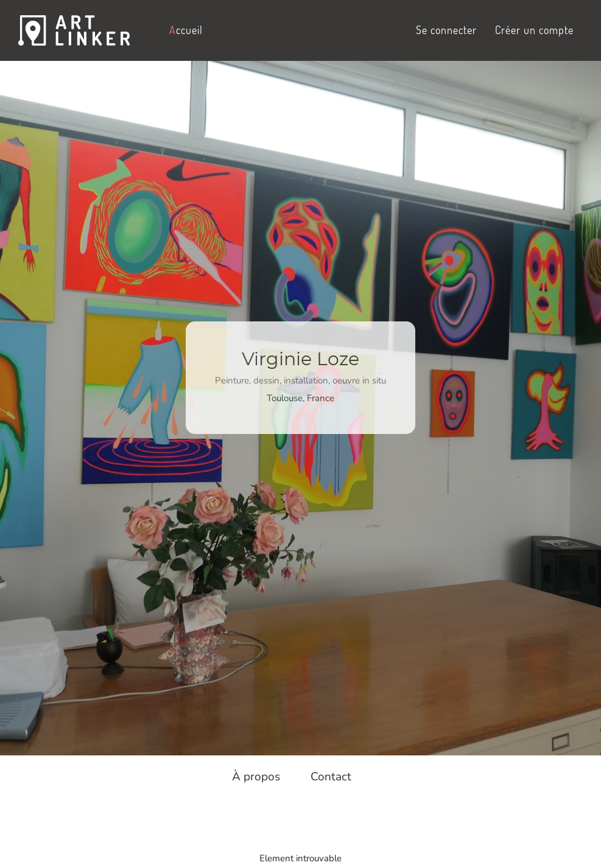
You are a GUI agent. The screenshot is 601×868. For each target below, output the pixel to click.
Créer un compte (534, 30)
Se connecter (446, 30)
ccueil (186, 30)
